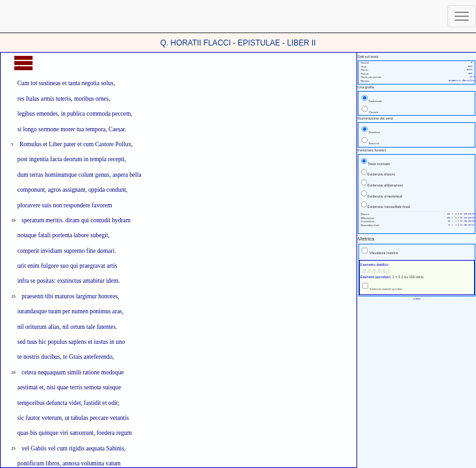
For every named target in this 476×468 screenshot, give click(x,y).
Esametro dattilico (374, 265)
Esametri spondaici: (376, 277)
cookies (417, 299)
